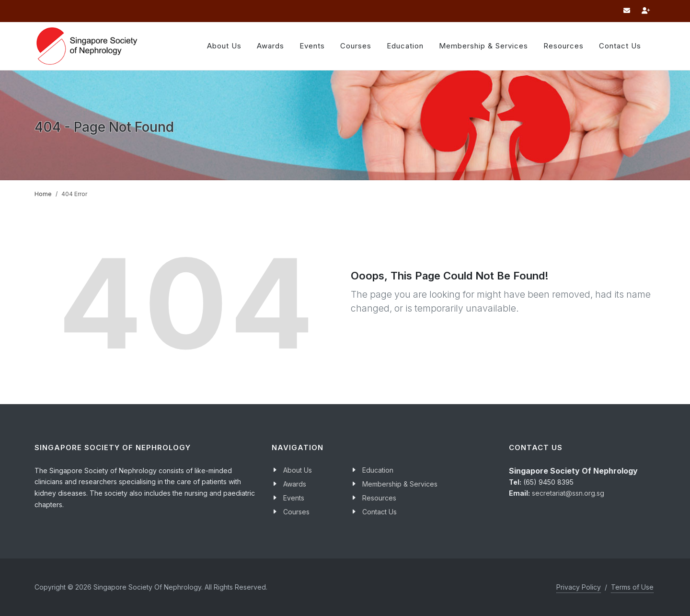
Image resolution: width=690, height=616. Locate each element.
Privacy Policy (579, 587)
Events (294, 498)
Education (378, 470)
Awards (270, 46)
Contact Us (379, 512)
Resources (563, 46)
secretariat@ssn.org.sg (568, 493)
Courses (296, 512)
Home (43, 194)
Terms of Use (632, 587)
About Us (224, 46)
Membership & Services (400, 484)
